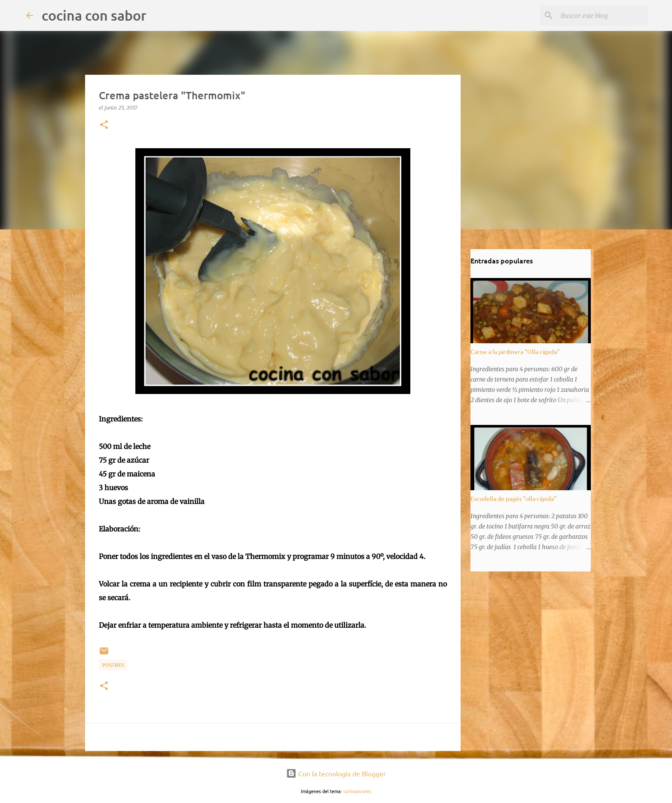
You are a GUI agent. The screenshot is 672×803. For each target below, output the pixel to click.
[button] (104, 125)
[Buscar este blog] (602, 15)
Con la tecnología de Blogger (336, 773)
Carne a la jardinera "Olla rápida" (515, 352)
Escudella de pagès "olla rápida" (513, 499)
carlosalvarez (357, 791)
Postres (113, 665)
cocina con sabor (94, 15)
